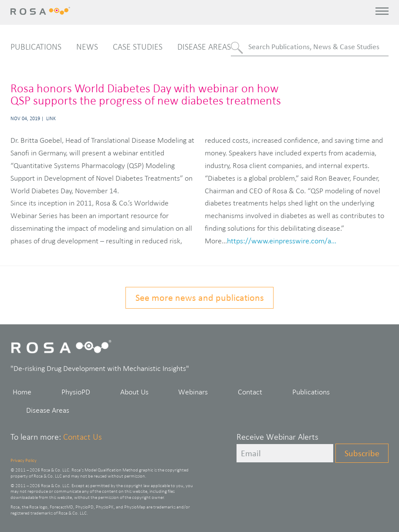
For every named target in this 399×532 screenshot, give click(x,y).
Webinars (193, 392)
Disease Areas (204, 47)
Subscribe (362, 453)
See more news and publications (200, 298)
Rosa (42, 11)
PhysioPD (76, 392)
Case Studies (138, 47)
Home (22, 392)
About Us (134, 392)
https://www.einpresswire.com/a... (282, 241)
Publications (36, 47)
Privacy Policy (24, 460)
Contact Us (83, 437)
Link (51, 118)
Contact (250, 392)
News (87, 47)
